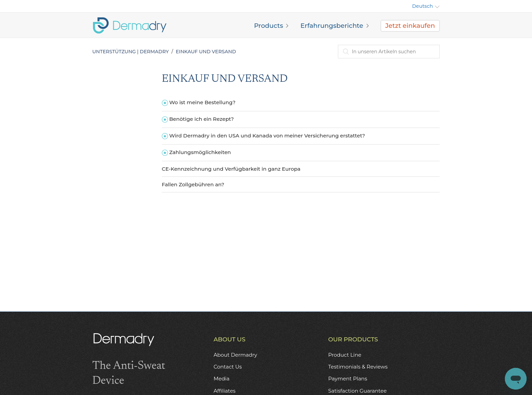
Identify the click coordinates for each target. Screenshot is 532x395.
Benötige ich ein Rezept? (202, 119)
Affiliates (224, 391)
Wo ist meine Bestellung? (202, 102)
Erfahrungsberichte (332, 26)
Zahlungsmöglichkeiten (200, 152)
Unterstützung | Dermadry (130, 52)
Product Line (345, 355)
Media (221, 379)
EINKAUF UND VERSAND (206, 52)
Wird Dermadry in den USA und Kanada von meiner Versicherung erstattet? (267, 136)
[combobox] (389, 52)
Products (269, 26)
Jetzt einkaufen (410, 26)
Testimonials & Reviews (358, 367)
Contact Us (227, 367)
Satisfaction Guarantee (357, 391)
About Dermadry (235, 355)
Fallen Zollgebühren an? (193, 184)
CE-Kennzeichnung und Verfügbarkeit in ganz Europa (231, 169)
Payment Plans (348, 379)
